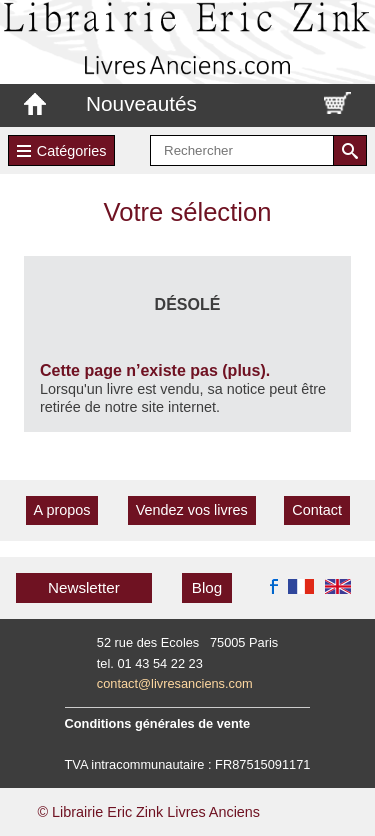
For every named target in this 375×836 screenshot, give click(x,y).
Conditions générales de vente (158, 723)
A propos (62, 510)
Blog (207, 587)
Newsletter (84, 587)
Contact (317, 510)
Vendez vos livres (192, 510)
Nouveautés (141, 103)
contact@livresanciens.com (175, 683)
